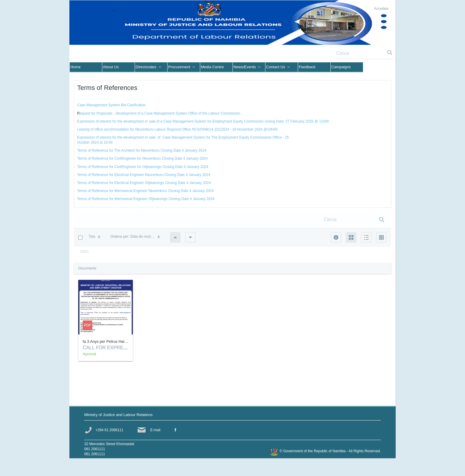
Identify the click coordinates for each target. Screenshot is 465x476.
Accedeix (381, 9)
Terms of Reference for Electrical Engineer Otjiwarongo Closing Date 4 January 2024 (144, 183)
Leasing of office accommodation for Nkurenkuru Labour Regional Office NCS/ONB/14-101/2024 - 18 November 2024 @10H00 (177, 129)
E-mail (155, 430)
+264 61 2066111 (109, 430)
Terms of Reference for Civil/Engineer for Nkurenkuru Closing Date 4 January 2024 (142, 158)
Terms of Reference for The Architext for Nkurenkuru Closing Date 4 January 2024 (142, 150)
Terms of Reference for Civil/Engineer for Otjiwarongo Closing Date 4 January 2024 (143, 167)
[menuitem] (86, 67)
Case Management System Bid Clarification (111, 105)
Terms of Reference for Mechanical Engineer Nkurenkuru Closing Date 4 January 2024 (145, 191)
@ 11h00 (321, 121)
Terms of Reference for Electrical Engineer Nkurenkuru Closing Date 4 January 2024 (144, 175)
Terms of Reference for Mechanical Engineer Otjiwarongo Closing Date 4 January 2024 (146, 199)
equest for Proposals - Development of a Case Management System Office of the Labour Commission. (160, 113)
